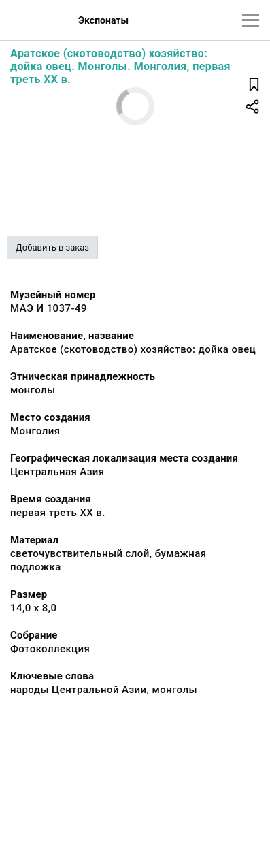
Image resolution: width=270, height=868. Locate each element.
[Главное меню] (251, 20)
